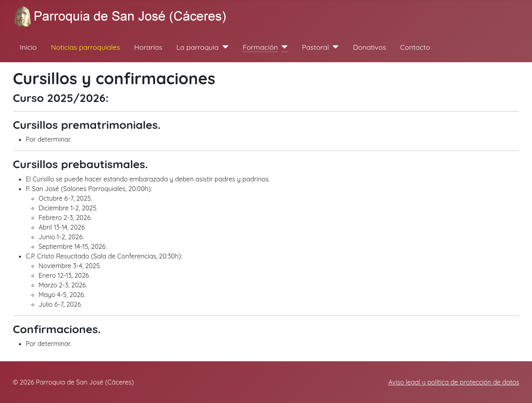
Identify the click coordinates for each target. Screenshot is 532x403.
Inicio (29, 47)
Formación (260, 47)
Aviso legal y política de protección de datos (454, 382)
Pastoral (315, 47)
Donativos (370, 47)
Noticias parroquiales (86, 47)
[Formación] (283, 47)
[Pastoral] (334, 47)
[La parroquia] (224, 47)
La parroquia (197, 47)
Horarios (148, 47)
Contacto (415, 47)
